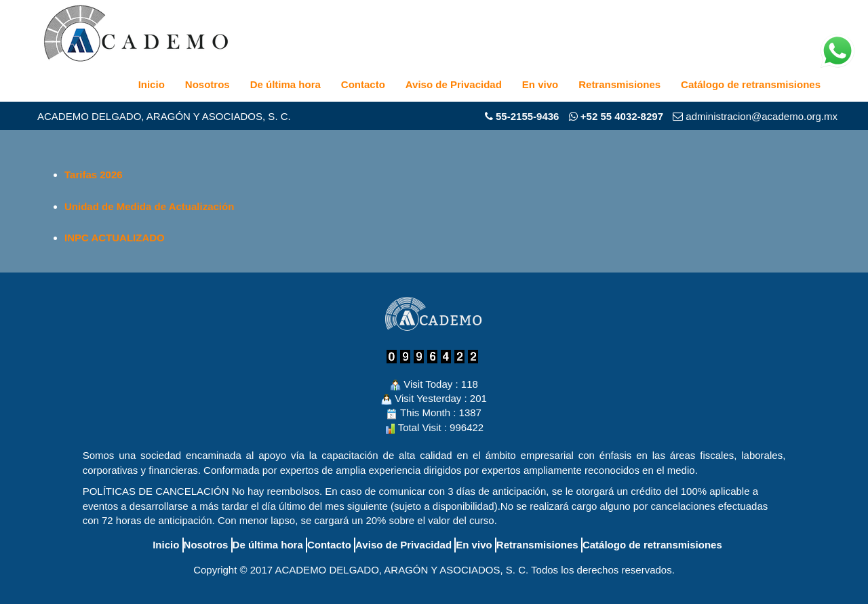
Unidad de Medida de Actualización (149, 206)
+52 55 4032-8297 (616, 116)
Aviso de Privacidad (454, 84)
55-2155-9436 (527, 116)
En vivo (540, 84)
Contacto (363, 84)
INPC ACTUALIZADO (115, 238)
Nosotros (208, 84)
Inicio (152, 84)
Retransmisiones (619, 84)
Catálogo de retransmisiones (751, 84)
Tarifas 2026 (94, 175)
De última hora (285, 84)
